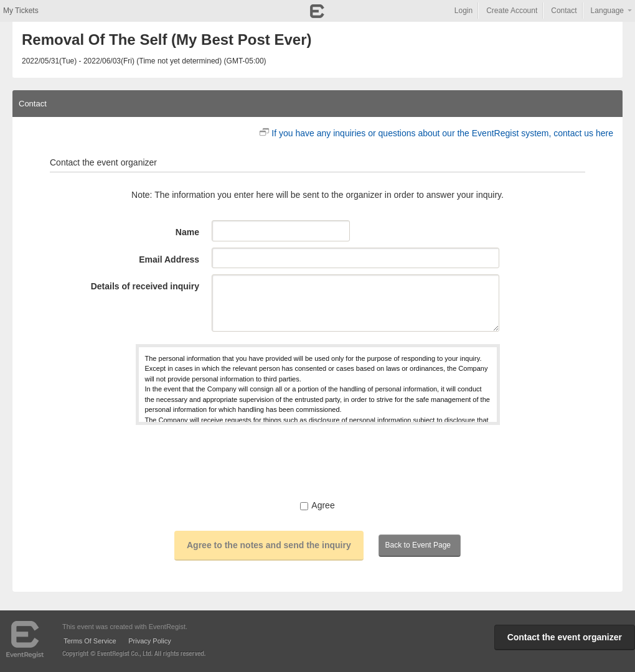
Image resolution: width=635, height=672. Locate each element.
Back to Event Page (418, 545)
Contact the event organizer (565, 637)
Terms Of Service (90, 641)
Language (607, 11)
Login (463, 11)
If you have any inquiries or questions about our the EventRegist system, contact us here (442, 133)
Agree (317, 505)
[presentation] (317, 462)
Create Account (512, 11)
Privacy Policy (149, 641)
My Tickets (21, 11)
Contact (564, 11)
